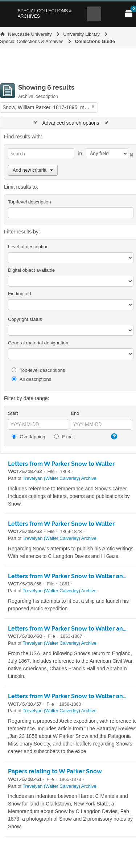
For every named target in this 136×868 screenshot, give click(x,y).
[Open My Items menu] (129, 14)
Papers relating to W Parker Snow (55, 771)
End (75, 413)
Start (13, 413)
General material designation (38, 343)
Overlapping (28, 437)
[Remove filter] (93, 106)
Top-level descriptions (38, 370)
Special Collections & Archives (45, 13)
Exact (64, 437)
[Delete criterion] (131, 153)
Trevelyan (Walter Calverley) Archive (59, 478)
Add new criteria (33, 170)
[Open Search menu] (94, 14)
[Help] (114, 437)
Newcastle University (30, 34)
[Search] (41, 154)
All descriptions (31, 379)
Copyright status (25, 319)
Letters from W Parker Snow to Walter (61, 464)
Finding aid (20, 294)
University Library (81, 34)
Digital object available (31, 270)
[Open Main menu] (111, 14)
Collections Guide (95, 41)
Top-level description (30, 202)
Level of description (28, 247)
